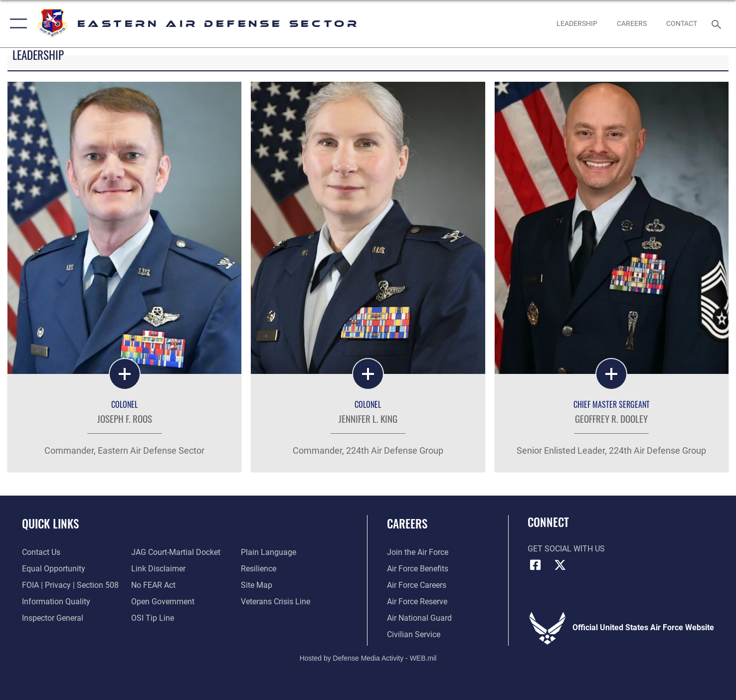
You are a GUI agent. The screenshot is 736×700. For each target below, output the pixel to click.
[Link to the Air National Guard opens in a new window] (419, 618)
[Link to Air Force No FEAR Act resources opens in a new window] (153, 585)
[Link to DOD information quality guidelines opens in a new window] (56, 602)
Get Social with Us (566, 549)
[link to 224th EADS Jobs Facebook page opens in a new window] (632, 24)
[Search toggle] (718, 23)
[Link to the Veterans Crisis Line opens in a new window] (276, 602)
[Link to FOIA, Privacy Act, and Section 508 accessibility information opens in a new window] (70, 585)
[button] (16, 24)
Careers (407, 524)
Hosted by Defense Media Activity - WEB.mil (368, 658)
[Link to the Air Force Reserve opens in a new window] (417, 602)
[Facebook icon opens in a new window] (535, 565)
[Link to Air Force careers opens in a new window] (417, 585)
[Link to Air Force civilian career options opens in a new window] (414, 635)
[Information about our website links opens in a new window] (158, 569)
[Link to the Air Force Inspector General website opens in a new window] (53, 618)
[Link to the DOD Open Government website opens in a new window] (163, 602)
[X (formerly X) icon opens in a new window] (560, 565)
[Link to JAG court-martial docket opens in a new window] (176, 552)
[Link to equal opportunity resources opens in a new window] (54, 569)
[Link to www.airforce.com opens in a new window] (418, 552)
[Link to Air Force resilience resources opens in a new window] (259, 569)
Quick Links (50, 524)
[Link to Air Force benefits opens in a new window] (418, 569)
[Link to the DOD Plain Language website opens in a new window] (269, 552)
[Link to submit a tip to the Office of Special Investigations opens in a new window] (153, 618)
